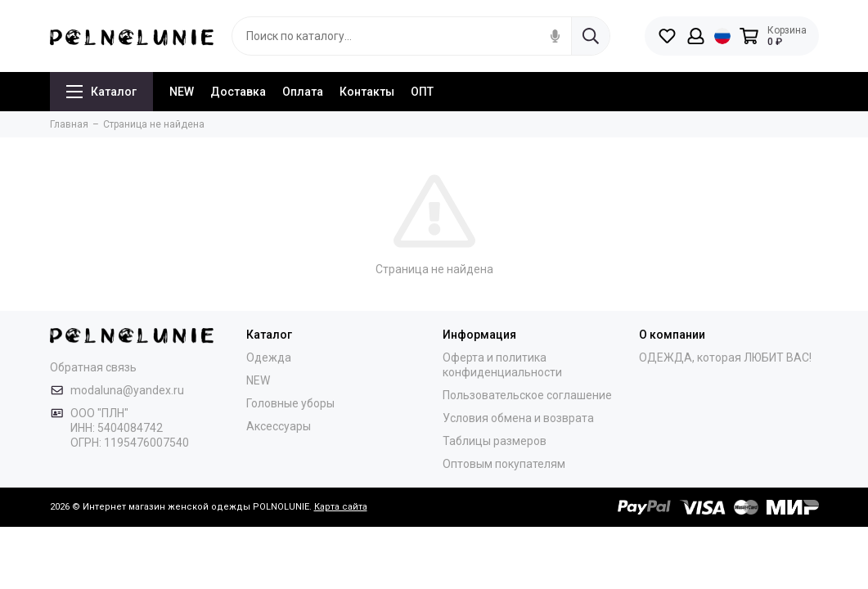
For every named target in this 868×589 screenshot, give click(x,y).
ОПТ (422, 92)
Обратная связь (93, 367)
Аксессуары (279, 426)
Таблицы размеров (495, 441)
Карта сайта (341, 507)
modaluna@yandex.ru (127, 390)
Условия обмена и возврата (518, 418)
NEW (182, 92)
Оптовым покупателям (504, 464)
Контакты (367, 92)
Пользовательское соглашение (527, 395)
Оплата (303, 92)
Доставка (238, 92)
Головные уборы (290, 403)
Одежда (269, 357)
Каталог (101, 92)
